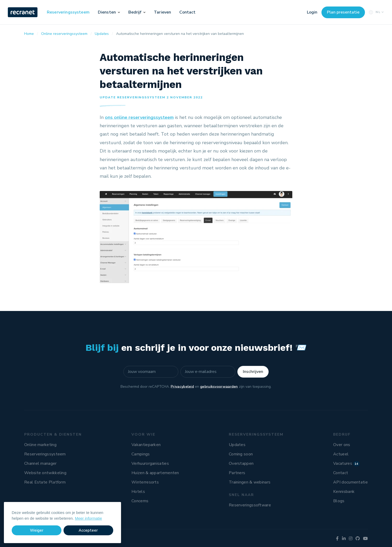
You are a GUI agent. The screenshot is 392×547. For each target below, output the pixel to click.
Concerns (140, 501)
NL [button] (376, 12)
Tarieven (162, 12)
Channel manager (40, 463)
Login (312, 12)
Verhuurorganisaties (150, 463)
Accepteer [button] (88, 530)
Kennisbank (344, 492)
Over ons (342, 445)
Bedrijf (135, 12)
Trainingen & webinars (250, 482)
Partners (237, 473)
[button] (119, 12)
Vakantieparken (146, 445)
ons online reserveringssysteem (139, 117)
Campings (141, 454)
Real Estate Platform (45, 482)
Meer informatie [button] (88, 518)
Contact (187, 12)
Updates (237, 445)
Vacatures (346, 463)
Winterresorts (145, 482)
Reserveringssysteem (68, 12)
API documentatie (350, 482)
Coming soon (241, 454)
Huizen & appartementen (155, 473)
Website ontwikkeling (45, 473)
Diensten (107, 12)
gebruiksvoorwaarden (219, 387)
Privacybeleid (182, 387)
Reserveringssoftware (250, 505)
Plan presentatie (343, 12)
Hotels (138, 492)
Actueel (341, 454)
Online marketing (40, 445)
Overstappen (241, 463)
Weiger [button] (37, 530)
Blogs (339, 501)
